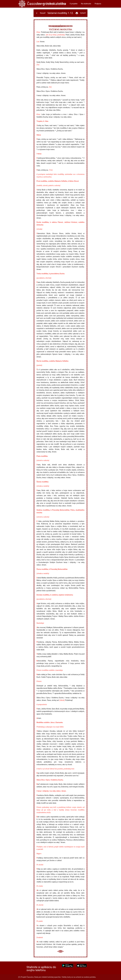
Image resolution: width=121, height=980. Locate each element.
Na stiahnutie (86, 4)
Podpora (98, 4)
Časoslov (46, 4)
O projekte (74, 4)
